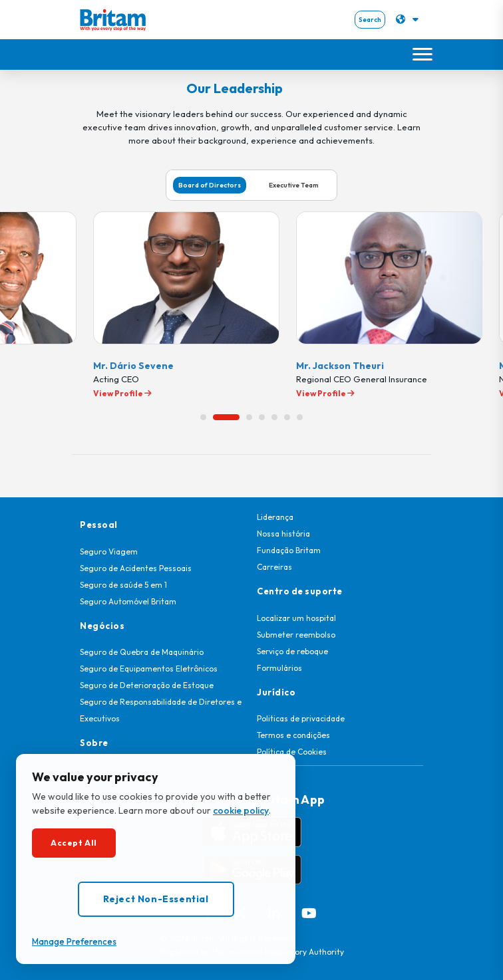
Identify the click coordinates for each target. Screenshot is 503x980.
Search (370, 20)
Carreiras (274, 567)
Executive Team (294, 185)
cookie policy (241, 810)
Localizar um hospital (296, 618)
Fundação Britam (289, 550)
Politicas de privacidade (301, 718)
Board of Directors (210, 185)
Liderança (275, 517)
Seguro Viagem (109, 551)
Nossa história (283, 534)
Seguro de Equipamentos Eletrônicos (149, 669)
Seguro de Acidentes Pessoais (136, 568)
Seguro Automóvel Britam (128, 601)
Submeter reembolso (296, 635)
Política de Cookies (292, 752)
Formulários (279, 668)
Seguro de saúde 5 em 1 (123, 585)
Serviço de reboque (292, 651)
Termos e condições (293, 735)
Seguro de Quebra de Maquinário (142, 652)
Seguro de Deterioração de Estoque (147, 685)
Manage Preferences (74, 941)
